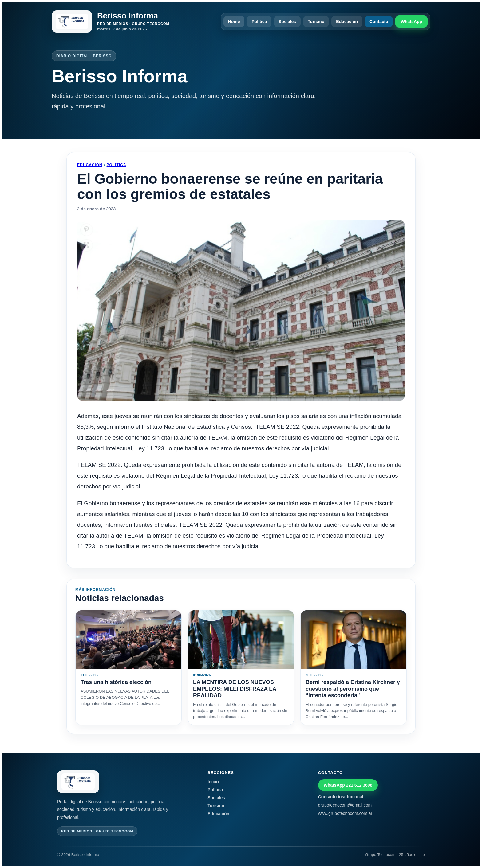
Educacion (90, 165)
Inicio (213, 782)
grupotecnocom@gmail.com (345, 805)
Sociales (287, 22)
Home (234, 22)
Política (259, 22)
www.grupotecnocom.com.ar (345, 813)
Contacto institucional (341, 797)
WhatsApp (411, 22)
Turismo (316, 22)
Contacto (379, 22)
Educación (347, 22)
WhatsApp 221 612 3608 (348, 785)
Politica (117, 165)
